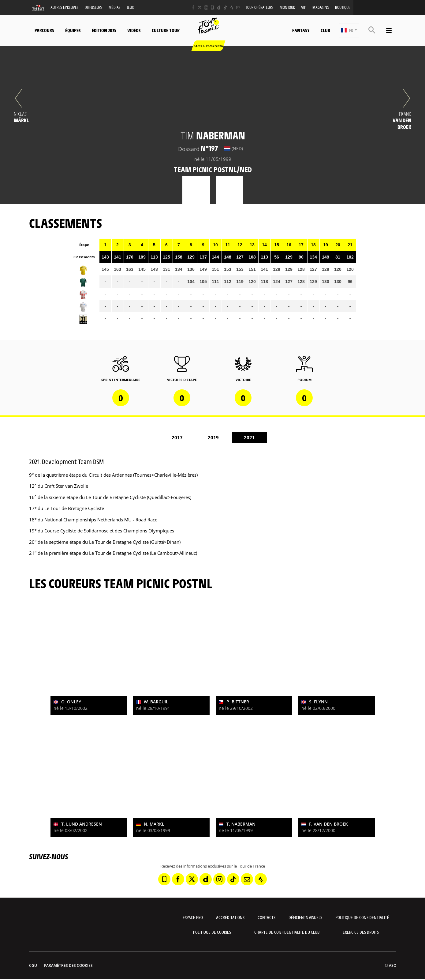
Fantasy (301, 30)
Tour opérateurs (260, 7)
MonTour (287, 7)
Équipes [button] (73, 30)
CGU (33, 965)
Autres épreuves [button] (65, 7)
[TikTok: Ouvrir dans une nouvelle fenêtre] (225, 8)
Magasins (321, 7)
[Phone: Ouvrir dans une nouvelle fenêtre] (212, 8)
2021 (249, 437)
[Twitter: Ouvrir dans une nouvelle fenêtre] (200, 8)
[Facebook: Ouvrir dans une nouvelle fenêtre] (193, 8)
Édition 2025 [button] (104, 30)
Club (325, 30)
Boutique (343, 7)
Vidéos (134, 30)
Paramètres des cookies (68, 965)
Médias (115, 7)
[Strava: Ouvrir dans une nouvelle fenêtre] (232, 8)
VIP (304, 7)
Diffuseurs (94, 7)
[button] (349, 30)
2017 (177, 437)
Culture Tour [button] (166, 30)
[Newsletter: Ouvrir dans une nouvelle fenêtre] (238, 8)
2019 (213, 437)
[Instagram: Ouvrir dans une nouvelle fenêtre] (206, 8)
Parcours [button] (44, 30)
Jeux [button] (130, 7)
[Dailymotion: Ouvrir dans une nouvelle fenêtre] (219, 8)
